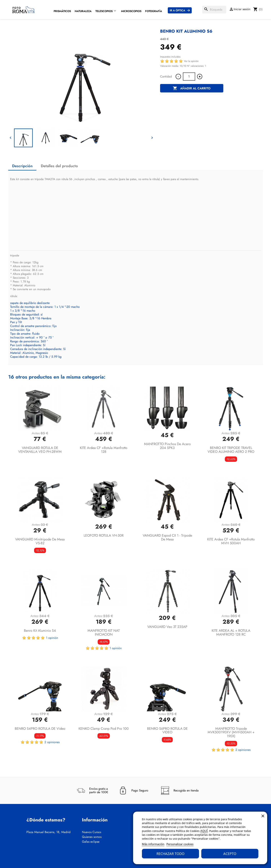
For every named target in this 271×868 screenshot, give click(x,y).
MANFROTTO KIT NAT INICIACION (104, 632)
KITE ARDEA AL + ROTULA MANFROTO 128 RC (231, 632)
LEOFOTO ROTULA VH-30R (104, 535)
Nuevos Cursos (92, 832)
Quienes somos (92, 837)
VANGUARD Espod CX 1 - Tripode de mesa (167, 537)
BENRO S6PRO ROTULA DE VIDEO (167, 730)
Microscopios (131, 11)
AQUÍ (204, 831)
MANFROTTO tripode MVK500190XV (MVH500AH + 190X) (231, 732)
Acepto (230, 854)
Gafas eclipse (91, 842)
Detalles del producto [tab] (59, 166)
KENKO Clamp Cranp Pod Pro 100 (104, 729)
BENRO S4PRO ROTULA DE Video (40, 729)
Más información (153, 844)
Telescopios (104, 11)
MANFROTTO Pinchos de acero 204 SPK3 (167, 446)
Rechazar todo (170, 854)
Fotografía (154, 11)
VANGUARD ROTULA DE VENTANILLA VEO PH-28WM (40, 450)
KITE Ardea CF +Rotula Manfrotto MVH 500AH (231, 541)
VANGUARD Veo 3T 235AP (167, 627)
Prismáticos (62, 11)
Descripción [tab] (22, 166)
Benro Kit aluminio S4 (40, 631)
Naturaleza (83, 11)
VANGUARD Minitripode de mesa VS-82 (40, 541)
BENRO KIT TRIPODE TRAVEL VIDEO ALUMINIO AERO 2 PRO (231, 450)
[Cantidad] (189, 77)
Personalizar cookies (180, 844)
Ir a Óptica (177, 10)
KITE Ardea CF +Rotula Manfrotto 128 (104, 450)
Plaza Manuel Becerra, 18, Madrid (48, 832)
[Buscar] (214, 10)
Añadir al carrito (192, 88)
